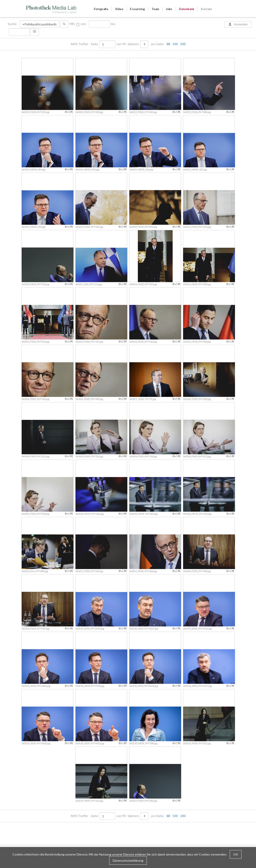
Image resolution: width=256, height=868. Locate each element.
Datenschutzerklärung (128, 860)
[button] (35, 32)
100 (175, 44)
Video (119, 9)
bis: (113, 24)
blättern (133, 44)
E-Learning (137, 9)
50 (168, 44)
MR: (72, 24)
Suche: (13, 24)
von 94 (121, 44)
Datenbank (187, 9)
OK (236, 854)
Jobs (169, 9)
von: (83, 24)
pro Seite (167, 44)
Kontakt (206, 9)
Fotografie (101, 9)
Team (155, 9)
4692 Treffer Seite (85, 44)
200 (183, 44)
